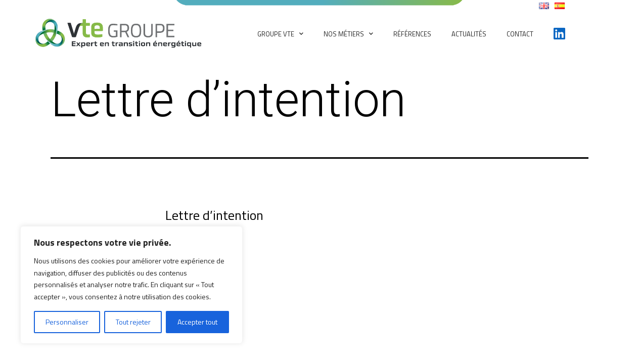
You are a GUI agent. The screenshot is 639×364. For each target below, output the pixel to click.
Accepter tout (197, 322)
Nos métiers (348, 34)
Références (412, 34)
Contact (520, 34)
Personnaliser (67, 322)
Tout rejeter (133, 322)
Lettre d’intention (214, 215)
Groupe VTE (280, 34)
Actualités (469, 34)
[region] (131, 285)
